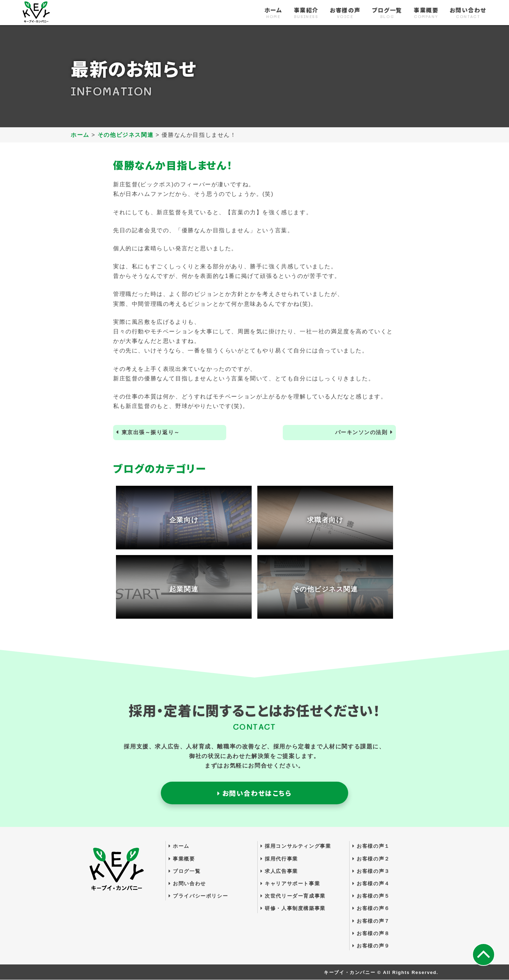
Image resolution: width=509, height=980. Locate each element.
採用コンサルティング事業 (296, 847)
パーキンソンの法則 (359, 433)
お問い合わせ (468, 13)
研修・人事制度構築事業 (293, 909)
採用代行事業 (279, 859)
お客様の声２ (371, 859)
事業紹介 (306, 13)
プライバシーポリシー (198, 896)
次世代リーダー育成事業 (293, 896)
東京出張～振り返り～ (153, 433)
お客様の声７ (371, 921)
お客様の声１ (371, 847)
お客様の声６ (371, 909)
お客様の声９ (371, 946)
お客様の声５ (371, 896)
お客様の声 (345, 13)
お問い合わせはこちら (254, 793)
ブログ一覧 (387, 13)
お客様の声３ (371, 871)
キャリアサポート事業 (290, 884)
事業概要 (426, 13)
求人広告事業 (279, 871)
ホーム (273, 13)
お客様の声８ (371, 934)
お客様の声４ (371, 884)
